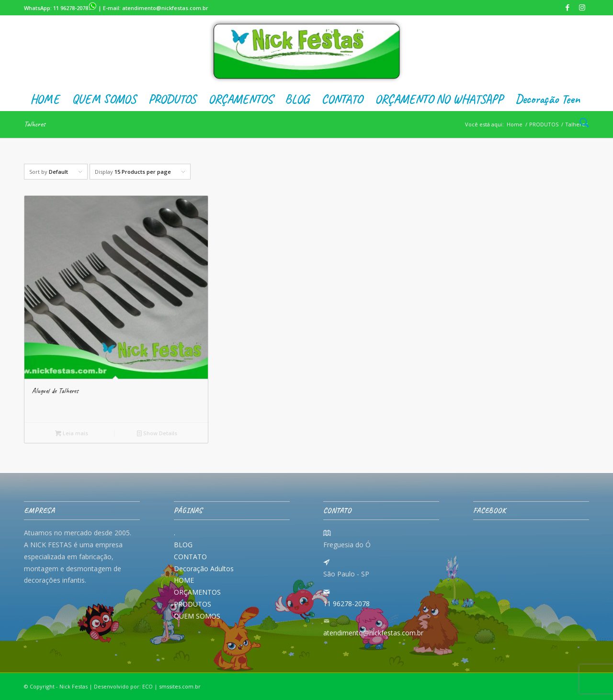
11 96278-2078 (75, 8)
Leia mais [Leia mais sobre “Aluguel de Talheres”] (72, 433)
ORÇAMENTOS (197, 592)
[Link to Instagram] (582, 7)
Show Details (157, 433)
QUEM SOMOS (197, 616)
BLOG (183, 545)
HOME (184, 580)
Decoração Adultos (204, 569)
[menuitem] (45, 99)
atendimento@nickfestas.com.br (165, 8)
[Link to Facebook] (567, 7)
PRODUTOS (193, 604)
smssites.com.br (180, 686)
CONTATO (190, 557)
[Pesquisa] (581, 123)
